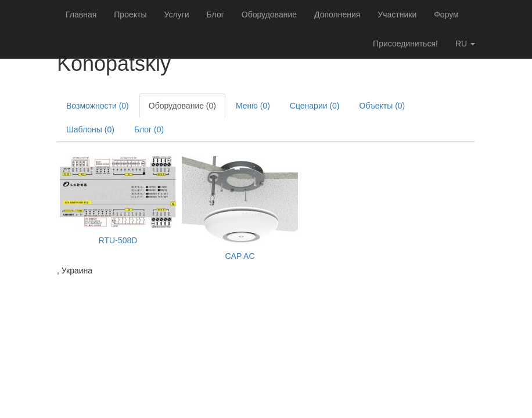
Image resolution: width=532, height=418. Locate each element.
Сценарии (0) (315, 106)
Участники (397, 15)
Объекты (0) (382, 106)
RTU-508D (118, 240)
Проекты (130, 15)
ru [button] (465, 44)
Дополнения (337, 15)
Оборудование (269, 15)
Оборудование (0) (182, 106)
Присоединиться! (405, 44)
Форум (446, 15)
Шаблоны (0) (90, 129)
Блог (215, 15)
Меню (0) (253, 106)
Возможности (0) (98, 106)
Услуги (176, 15)
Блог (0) (149, 129)
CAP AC (240, 256)
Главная (81, 15)
